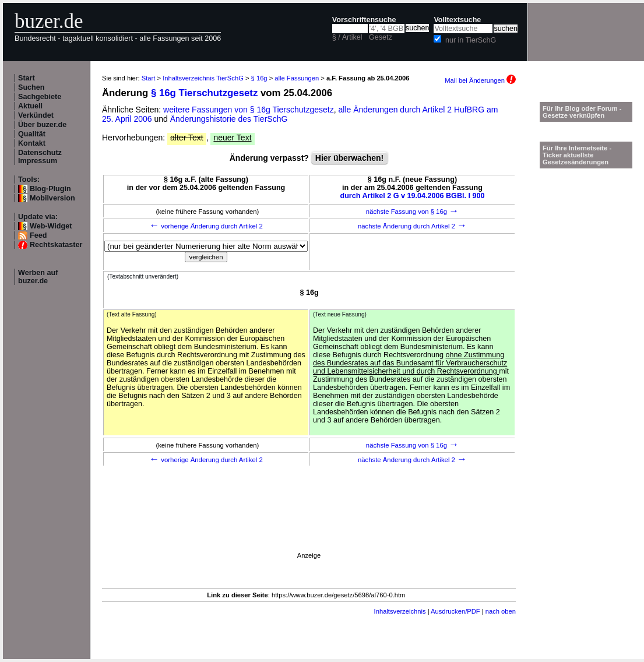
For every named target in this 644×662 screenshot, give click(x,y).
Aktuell (30, 106)
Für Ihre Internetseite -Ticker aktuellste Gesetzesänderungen (577, 155)
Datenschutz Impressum (40, 157)
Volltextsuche (457, 20)
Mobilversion (52, 198)
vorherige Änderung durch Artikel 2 (206, 226)
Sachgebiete (40, 97)
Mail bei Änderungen (480, 80)
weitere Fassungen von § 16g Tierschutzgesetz (249, 110)
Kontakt (32, 143)
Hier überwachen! (349, 158)
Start (27, 78)
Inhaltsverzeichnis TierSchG (203, 78)
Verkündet (36, 115)
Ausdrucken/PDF (455, 611)
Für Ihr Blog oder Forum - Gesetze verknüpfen (582, 112)
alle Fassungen (297, 78)
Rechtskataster (56, 245)
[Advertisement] (309, 526)
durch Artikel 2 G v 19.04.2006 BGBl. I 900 (412, 196)
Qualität (32, 134)
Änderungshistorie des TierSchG (229, 119)
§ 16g (259, 78)
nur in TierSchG (471, 40)
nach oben (501, 611)
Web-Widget (51, 226)
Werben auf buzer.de (38, 277)
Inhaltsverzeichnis (400, 611)
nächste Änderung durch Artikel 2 (412, 226)
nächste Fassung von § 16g (412, 212)
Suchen (31, 87)
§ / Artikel (347, 37)
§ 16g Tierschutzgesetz (204, 93)
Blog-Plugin (50, 189)
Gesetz (381, 37)
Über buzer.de (42, 125)
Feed (38, 235)
